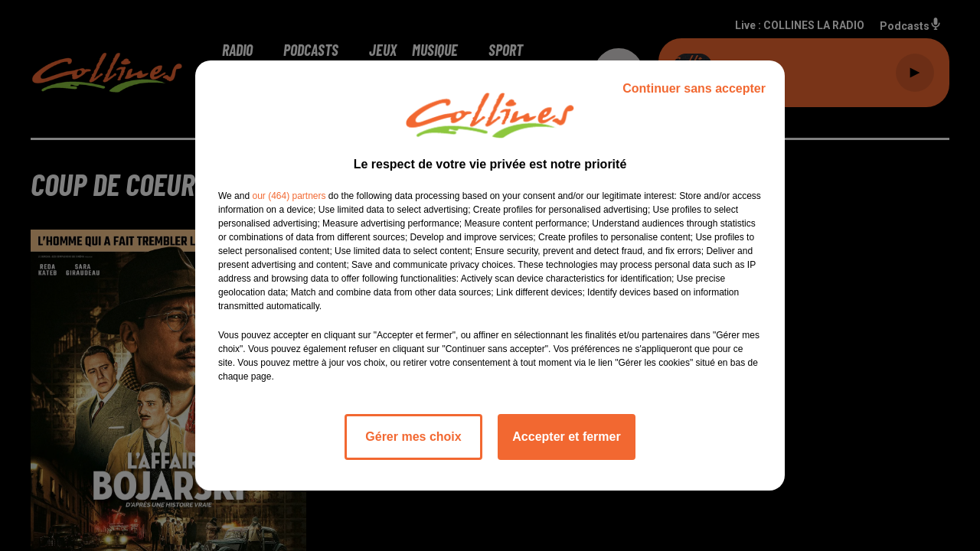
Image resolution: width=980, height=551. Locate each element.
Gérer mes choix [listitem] (413, 437)
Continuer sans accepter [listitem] (694, 88)
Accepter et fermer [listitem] (566, 437)
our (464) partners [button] (289, 196)
